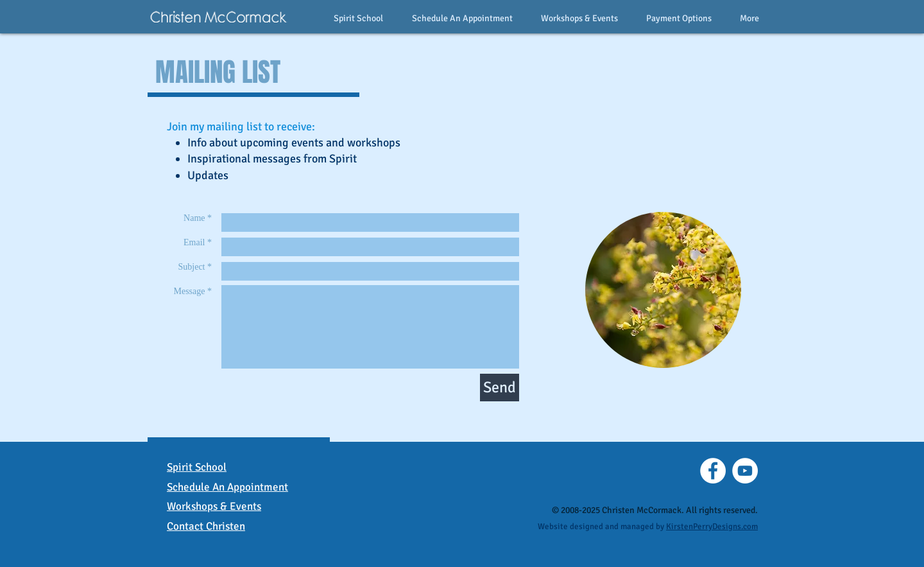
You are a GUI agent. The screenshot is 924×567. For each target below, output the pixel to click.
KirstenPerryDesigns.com (712, 527)
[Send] (500, 388)
